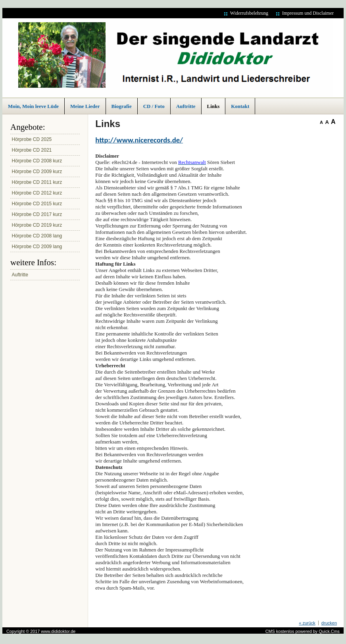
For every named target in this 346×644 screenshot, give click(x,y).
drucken (329, 623)
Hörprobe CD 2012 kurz (37, 193)
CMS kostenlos (280, 631)
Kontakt (240, 106)
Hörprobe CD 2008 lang (37, 236)
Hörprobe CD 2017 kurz (37, 214)
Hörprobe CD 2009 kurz (37, 172)
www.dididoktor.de (58, 631)
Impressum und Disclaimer (308, 13)
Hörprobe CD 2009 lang (37, 247)
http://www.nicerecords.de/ (139, 140)
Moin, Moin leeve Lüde (33, 106)
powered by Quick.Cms (317, 631)
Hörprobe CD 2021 (32, 150)
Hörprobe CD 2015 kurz (37, 204)
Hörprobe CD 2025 (32, 139)
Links (213, 106)
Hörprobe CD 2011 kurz (37, 182)
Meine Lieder (85, 106)
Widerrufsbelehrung (249, 13)
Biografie (122, 106)
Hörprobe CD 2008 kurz (37, 161)
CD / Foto (154, 106)
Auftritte (186, 106)
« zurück (307, 623)
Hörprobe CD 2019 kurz (37, 225)
